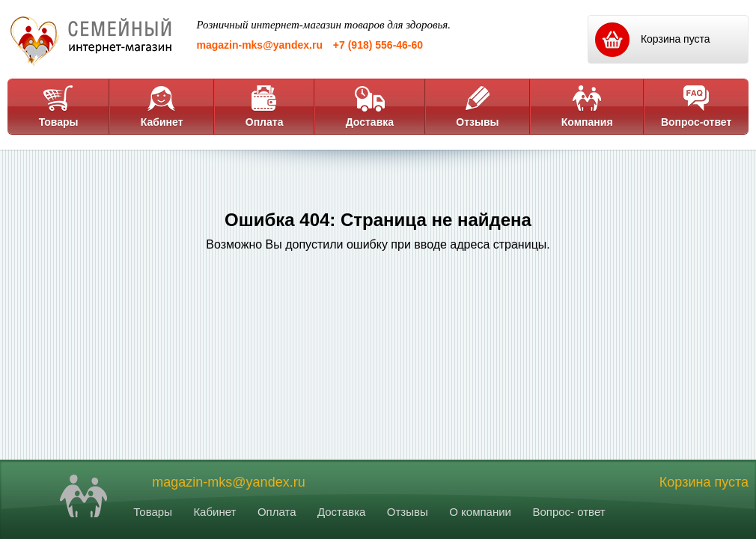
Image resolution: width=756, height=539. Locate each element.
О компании (480, 512)
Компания (587, 106)
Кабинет (162, 106)
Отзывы (477, 106)
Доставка (370, 106)
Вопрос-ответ (696, 106)
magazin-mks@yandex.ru (259, 45)
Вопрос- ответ (568, 512)
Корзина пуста (704, 482)
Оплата (265, 106)
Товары (59, 106)
